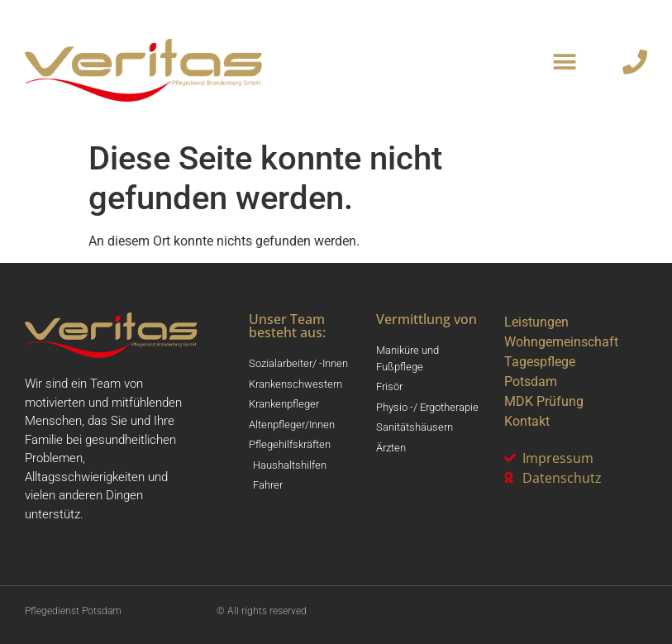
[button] (565, 62)
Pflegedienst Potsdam (73, 611)
